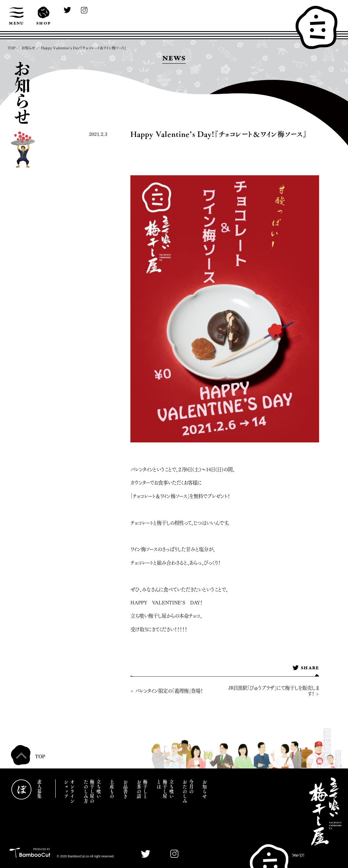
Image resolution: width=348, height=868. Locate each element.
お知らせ (28, 48)
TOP (12, 48)
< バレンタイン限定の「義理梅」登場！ (167, 691)
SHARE (306, 668)
